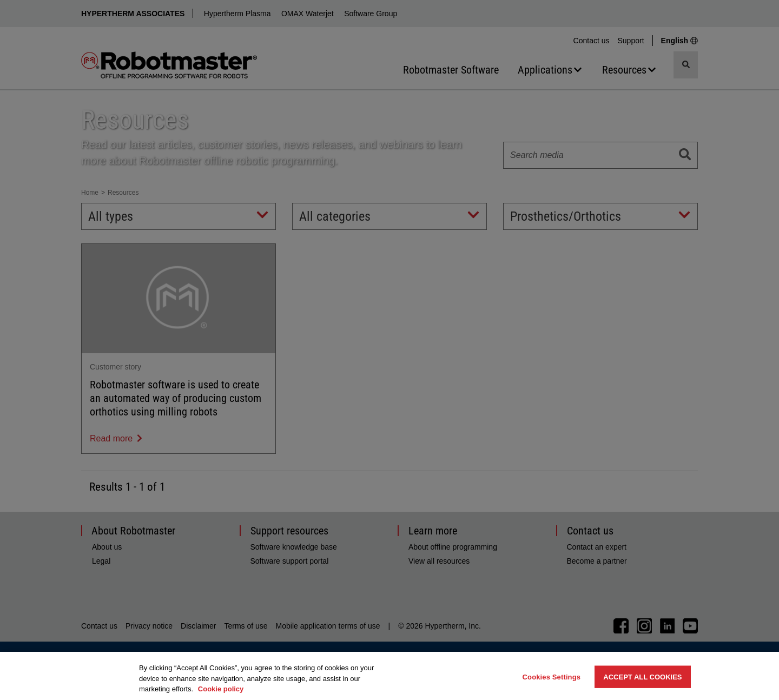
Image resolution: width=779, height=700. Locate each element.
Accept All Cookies (642, 676)
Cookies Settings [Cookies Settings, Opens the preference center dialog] (552, 676)
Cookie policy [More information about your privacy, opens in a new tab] (221, 689)
